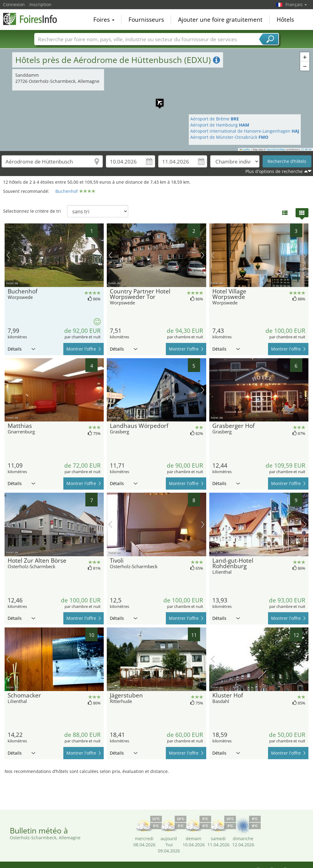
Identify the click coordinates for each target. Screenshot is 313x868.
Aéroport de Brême (215, 119)
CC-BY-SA (306, 149)
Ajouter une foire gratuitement (220, 20)
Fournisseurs (146, 20)
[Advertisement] (154, 791)
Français (296, 4)
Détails (21, 349)
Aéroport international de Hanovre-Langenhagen (245, 131)
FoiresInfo (34, 19)
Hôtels (285, 20)
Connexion (14, 4)
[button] (157, 100)
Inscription (40, 4)
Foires (104, 20)
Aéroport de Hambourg (220, 125)
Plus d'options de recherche (274, 171)
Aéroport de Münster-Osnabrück (229, 137)
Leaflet (245, 149)
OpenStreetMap (276, 149)
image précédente (8, 255)
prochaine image (100, 255)
